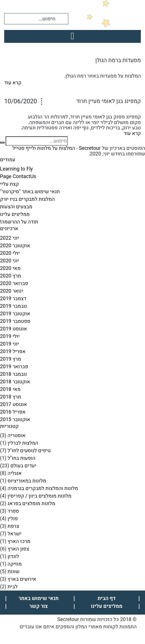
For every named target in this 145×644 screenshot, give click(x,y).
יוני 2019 (10, 344)
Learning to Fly (16, 169)
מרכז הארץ (19, 541)
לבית (12, 587)
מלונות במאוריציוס (27, 481)
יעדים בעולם (23, 466)
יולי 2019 (10, 336)
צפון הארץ (18, 549)
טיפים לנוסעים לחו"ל (29, 451)
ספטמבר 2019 (15, 321)
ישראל (14, 534)
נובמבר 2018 (13, 374)
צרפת (13, 526)
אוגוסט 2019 (14, 329)
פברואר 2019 (14, 367)
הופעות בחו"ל (21, 458)
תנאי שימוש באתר (39, 599)
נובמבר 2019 (13, 306)
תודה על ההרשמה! (19, 222)
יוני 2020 (10, 261)
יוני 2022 (10, 238)
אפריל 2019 (13, 352)
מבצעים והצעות (16, 207)
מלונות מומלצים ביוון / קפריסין (39, 496)
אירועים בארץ (22, 579)
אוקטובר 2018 (15, 382)
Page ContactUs (18, 177)
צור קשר (39, 606)
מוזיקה (15, 564)
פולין (13, 519)
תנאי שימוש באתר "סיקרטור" (30, 192)
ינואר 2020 (12, 291)
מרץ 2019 (10, 359)
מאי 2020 (10, 268)
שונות (14, 572)
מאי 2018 (10, 389)
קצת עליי (9, 184)
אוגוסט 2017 (14, 404)
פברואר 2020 (14, 283)
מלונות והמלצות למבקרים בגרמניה (43, 488)
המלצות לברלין (23, 443)
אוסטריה (17, 436)
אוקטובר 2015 (15, 420)
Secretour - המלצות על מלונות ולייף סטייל (57, 148)
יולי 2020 (10, 253)
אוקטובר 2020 (15, 246)
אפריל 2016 (13, 412)
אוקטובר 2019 (15, 314)
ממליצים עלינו (15, 214)
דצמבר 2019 (13, 299)
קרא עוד (13, 83)
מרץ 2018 (10, 397)
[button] (62, 18)
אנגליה (15, 473)
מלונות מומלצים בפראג (31, 504)
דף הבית (107, 599)
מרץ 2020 (10, 276)
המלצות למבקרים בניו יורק (27, 199)
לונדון (13, 556)
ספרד (13, 511)
